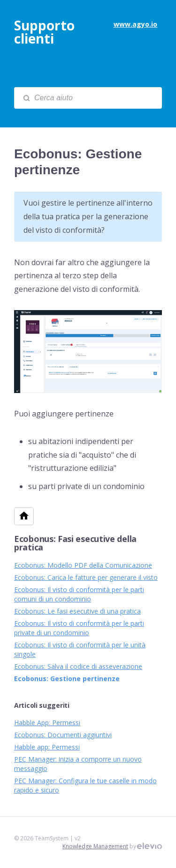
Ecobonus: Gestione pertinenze (67, 679)
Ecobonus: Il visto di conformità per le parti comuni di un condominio (79, 594)
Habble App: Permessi (47, 723)
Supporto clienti (44, 32)
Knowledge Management (95, 846)
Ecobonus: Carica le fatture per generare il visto (86, 577)
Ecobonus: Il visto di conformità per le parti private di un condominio (79, 628)
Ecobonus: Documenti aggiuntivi (63, 735)
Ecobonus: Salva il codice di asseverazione (78, 666)
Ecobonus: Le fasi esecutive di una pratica (77, 611)
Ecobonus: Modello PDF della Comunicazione (83, 565)
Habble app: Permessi (47, 747)
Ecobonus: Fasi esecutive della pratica (75, 543)
